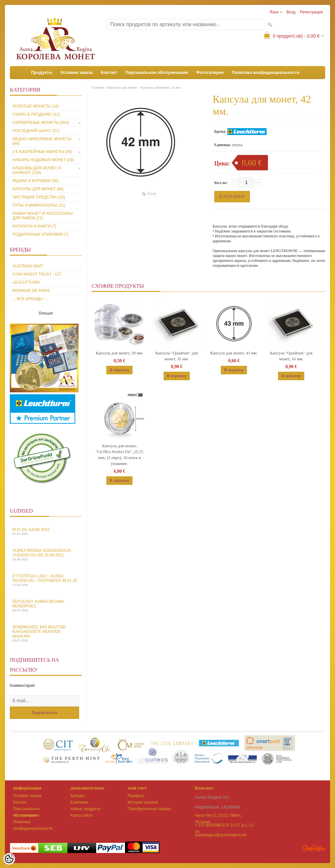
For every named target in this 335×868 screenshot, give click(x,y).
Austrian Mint (28, 266)
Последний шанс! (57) (36, 131)
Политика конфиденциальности (266, 72)
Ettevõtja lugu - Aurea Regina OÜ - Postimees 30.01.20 (46, 580)
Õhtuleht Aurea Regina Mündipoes (46, 606)
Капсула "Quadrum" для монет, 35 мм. (177, 356)
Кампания (79, 802)
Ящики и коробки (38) (35, 181)
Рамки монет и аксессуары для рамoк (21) (43, 216)
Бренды (77, 796)
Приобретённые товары (149, 809)
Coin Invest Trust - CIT (37, 274)
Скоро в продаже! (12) (36, 114)
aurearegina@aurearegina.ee (221, 835)
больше (46, 313)
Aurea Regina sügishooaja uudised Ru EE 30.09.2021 (46, 555)
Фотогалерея (210, 72)
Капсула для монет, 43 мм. (234, 353)
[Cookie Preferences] (9, 859)
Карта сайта (81, 815)
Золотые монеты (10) (35, 106)
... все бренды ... (30, 299)
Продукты (42, 72)
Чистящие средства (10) (39, 197)
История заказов (143, 802)
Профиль (136, 796)
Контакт (109, 72)
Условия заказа (77, 72)
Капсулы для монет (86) (38, 189)
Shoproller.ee (314, 848)
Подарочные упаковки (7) (40, 234)
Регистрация (311, 12)
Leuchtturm (26, 282)
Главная (98, 87)
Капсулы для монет (122, 87)
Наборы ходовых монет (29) (43, 160)
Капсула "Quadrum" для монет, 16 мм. (291, 356)
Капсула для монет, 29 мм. (119, 353)
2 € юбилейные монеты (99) (42, 152)
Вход (291, 12)
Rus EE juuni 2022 (46, 531)
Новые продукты (85, 809)
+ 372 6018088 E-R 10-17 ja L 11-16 (225, 826)
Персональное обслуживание (157, 72)
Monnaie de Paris (31, 291)
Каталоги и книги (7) (34, 226)
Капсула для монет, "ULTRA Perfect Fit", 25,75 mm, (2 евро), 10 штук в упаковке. (119, 455)
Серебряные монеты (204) (41, 123)
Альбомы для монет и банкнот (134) (37, 170)
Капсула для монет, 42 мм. (161, 87)
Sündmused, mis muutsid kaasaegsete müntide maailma (46, 633)
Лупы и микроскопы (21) (39, 205)
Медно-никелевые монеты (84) (42, 141)
